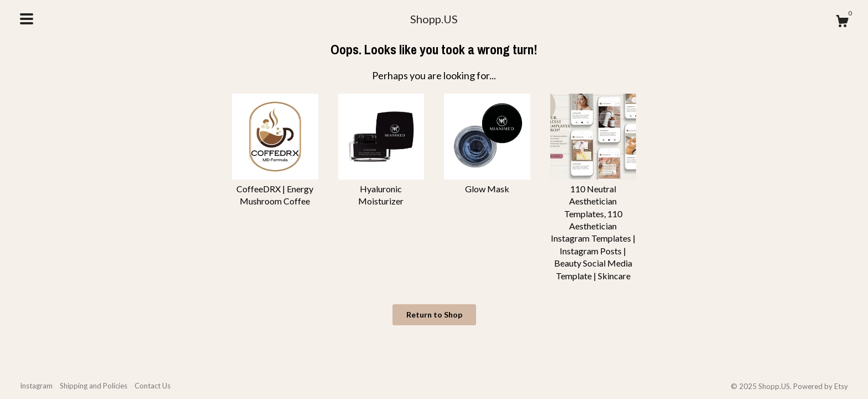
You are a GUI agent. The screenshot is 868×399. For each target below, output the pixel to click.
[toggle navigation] (27, 19)
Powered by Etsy (821, 386)
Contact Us (153, 386)
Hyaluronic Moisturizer (381, 188)
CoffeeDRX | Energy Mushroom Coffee (275, 188)
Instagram (36, 386)
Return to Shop (434, 314)
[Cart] (842, 23)
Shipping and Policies (94, 386)
